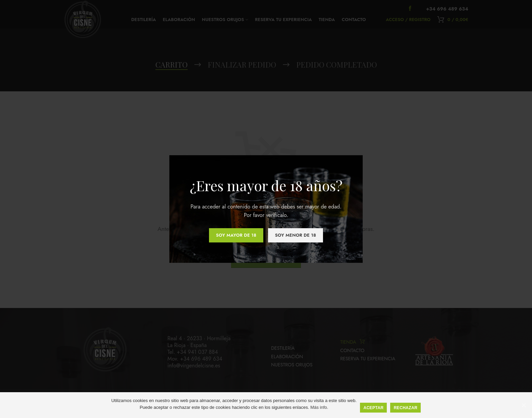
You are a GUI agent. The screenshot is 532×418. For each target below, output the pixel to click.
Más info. (319, 407)
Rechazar (405, 408)
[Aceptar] (524, 405)
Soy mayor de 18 (236, 235)
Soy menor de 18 (295, 235)
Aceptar (373, 408)
